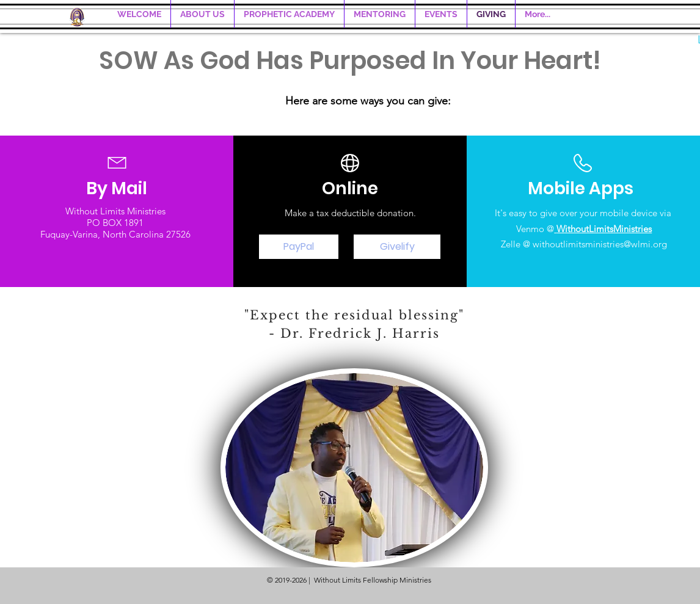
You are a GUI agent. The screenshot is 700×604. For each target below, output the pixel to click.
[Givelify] (397, 247)
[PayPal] (299, 247)
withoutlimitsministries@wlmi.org (600, 244)
